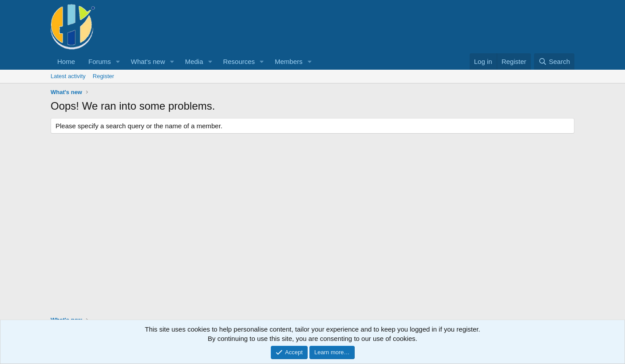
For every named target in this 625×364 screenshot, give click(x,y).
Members (289, 61)
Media (194, 61)
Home (66, 61)
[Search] (554, 61)
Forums (100, 61)
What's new (148, 61)
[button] (118, 61)
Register (103, 76)
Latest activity (68, 76)
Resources (239, 61)
